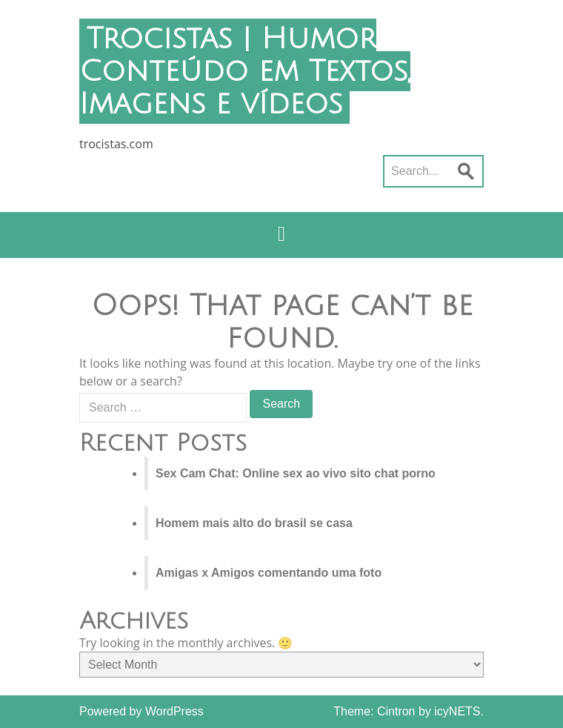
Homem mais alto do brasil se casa (254, 523)
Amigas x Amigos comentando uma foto (269, 573)
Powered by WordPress (141, 711)
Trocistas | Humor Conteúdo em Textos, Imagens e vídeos (245, 71)
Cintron (396, 711)
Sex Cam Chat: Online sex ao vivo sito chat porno (296, 473)
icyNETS (457, 711)
